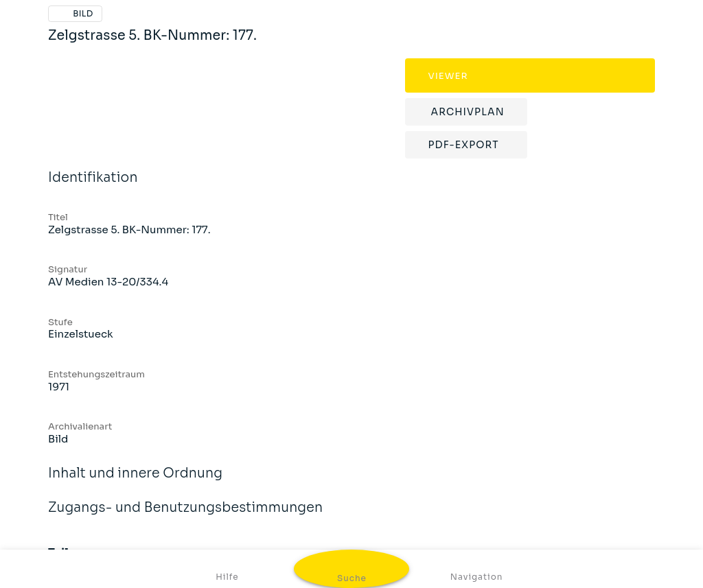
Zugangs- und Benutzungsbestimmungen (185, 517)
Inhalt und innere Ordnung (135, 482)
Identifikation (93, 187)
